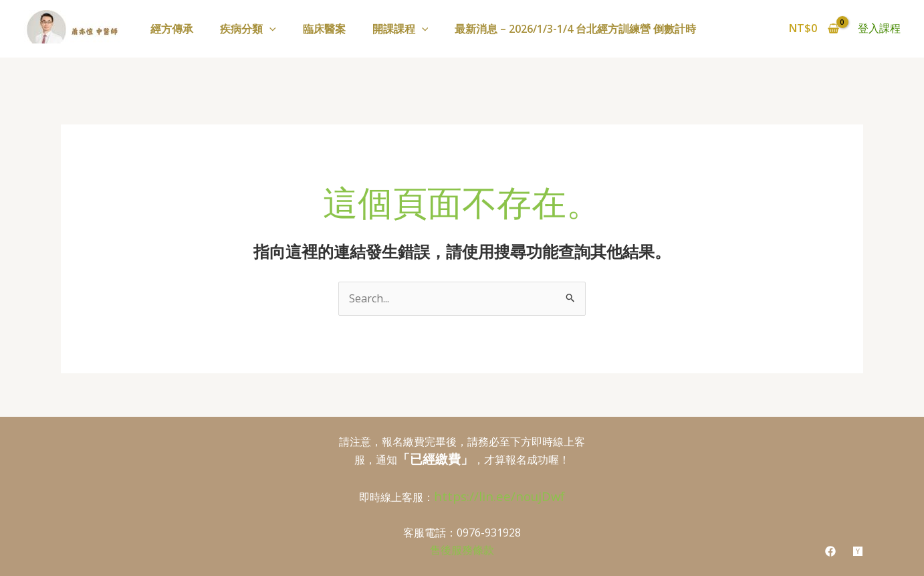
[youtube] (858, 551)
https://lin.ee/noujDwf (499, 496)
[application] (269, 29)
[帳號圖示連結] (879, 29)
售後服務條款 (462, 550)
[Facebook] (830, 551)
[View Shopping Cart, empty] (814, 29)
